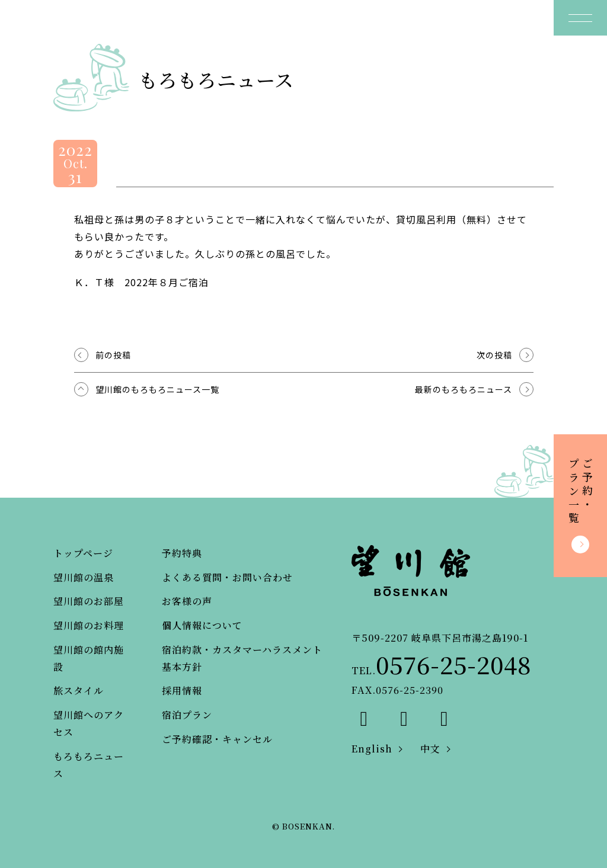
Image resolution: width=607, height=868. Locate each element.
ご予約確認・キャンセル (217, 739)
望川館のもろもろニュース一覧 (157, 389)
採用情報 (182, 691)
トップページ (83, 553)
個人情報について (202, 625)
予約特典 (182, 553)
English (372, 749)
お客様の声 (187, 601)
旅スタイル (79, 691)
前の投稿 (113, 355)
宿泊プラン (187, 715)
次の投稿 (494, 355)
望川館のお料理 (89, 625)
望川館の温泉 (84, 577)
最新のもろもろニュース (464, 389)
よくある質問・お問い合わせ (227, 577)
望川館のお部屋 (89, 601)
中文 (430, 749)
